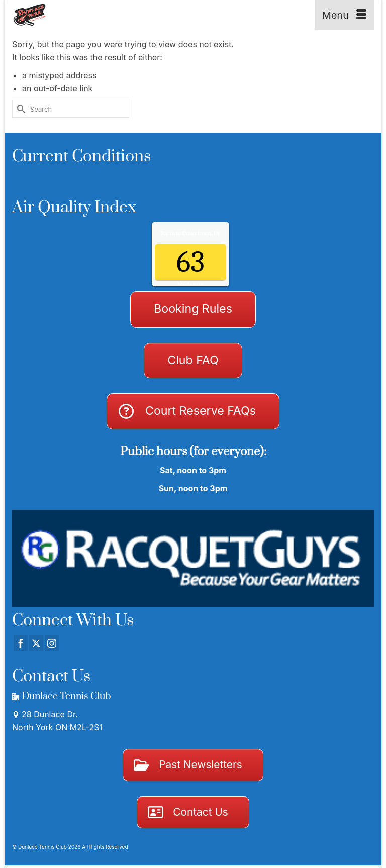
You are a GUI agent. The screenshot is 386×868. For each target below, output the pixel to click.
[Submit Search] (20, 109)
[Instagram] (52, 643)
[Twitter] (36, 643)
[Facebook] (21, 643)
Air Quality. (212, 233)
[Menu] (344, 15)
